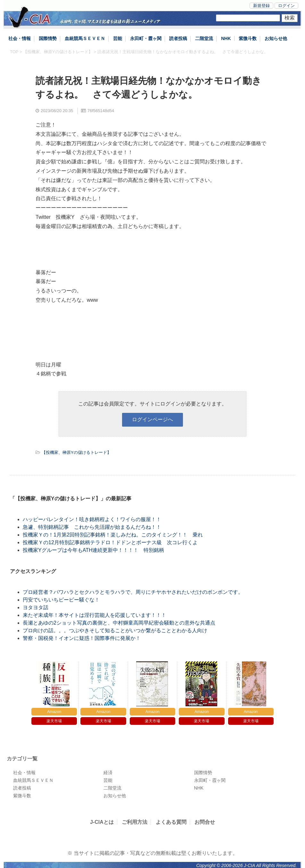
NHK (226, 38)
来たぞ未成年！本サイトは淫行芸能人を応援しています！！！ (95, 615)
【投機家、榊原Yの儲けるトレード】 (58, 52)
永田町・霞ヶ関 (146, 38)
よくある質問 (171, 822)
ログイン (286, 6)
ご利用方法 (135, 822)
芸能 (118, 38)
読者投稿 (178, 38)
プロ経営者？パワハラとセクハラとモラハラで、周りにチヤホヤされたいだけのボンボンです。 (133, 592)
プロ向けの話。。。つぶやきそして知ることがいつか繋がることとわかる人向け (115, 631)
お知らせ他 (276, 38)
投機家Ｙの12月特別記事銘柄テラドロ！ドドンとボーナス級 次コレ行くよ (110, 542)
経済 (108, 773)
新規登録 (261, 6)
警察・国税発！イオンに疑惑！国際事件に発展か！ (82, 638)
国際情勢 (48, 38)
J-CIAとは (102, 822)
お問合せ (205, 822)
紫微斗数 (248, 38)
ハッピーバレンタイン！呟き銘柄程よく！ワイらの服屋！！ (97, 519)
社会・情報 (20, 38)
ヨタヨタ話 (36, 607)
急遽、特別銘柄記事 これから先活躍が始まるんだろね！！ (92, 527)
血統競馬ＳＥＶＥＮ (85, 38)
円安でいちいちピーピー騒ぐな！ (61, 600)
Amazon (54, 712)
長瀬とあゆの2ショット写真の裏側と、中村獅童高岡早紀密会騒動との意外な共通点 (119, 623)
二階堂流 (204, 38)
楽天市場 (54, 721)
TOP (14, 52)
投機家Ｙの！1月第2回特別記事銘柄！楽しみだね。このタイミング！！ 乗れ (113, 535)
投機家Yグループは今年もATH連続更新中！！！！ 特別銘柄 (93, 550)
